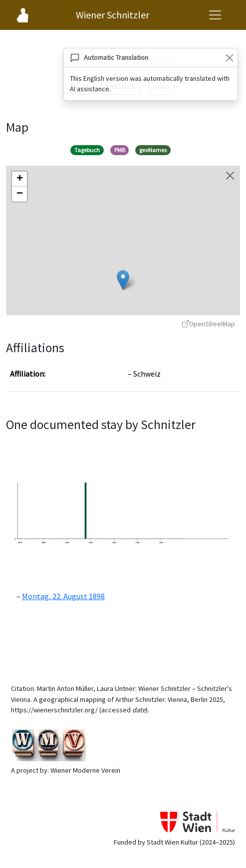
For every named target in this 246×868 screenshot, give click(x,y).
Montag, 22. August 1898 (63, 596)
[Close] (229, 58)
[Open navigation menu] (215, 15)
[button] (123, 280)
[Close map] (230, 176)
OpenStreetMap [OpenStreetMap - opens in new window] (209, 324)
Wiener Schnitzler (113, 15)
